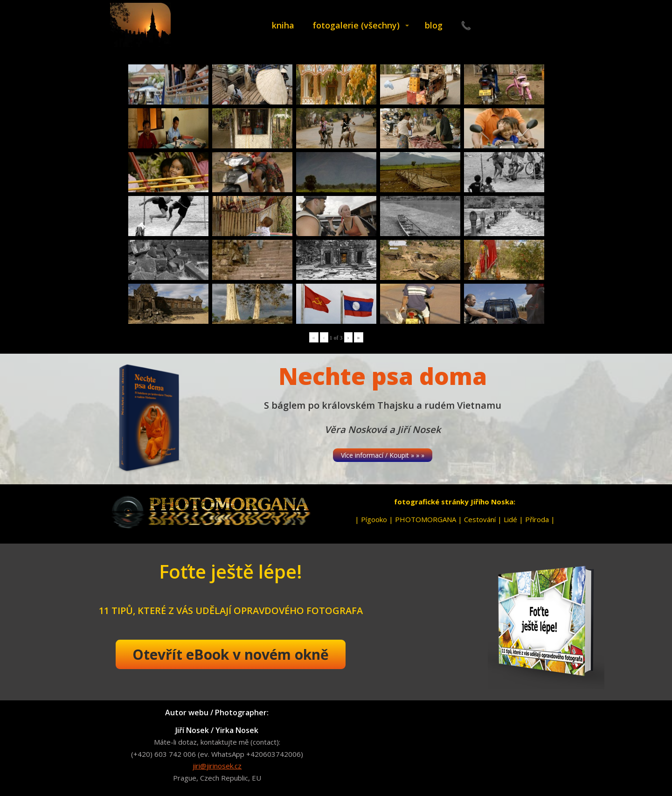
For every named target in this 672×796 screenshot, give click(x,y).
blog (434, 25)
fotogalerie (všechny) (356, 25)
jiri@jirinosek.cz (217, 766)
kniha (283, 25)
